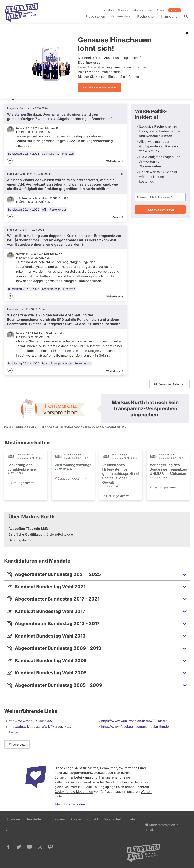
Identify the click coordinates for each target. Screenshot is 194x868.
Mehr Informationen (70, 804)
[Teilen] (10, 161)
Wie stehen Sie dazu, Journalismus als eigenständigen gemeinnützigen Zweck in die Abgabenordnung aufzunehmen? (60, 117)
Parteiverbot (58, 209)
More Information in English (162, 827)
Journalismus (51, 154)
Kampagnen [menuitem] (170, 17)
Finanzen (68, 154)
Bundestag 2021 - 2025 (24, 154)
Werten (146, 792)
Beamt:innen (82, 363)
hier (123, 427)
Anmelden (108, 10)
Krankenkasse (51, 289)
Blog (150, 10)
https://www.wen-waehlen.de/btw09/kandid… (136, 721)
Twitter (14, 732)
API (9, 830)
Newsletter (124, 10)
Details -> (118, 217)
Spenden (175, 10)
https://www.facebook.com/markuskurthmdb (135, 727)
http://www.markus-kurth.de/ (30, 721)
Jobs (132, 819)
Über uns (138, 10)
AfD (45, 209)
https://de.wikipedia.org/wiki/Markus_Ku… (40, 727)
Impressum (56, 819)
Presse (76, 819)
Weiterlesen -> (115, 161)
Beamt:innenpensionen (57, 363)
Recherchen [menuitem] (146, 17)
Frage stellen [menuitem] (95, 17)
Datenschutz (113, 819)
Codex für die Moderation (74, 792)
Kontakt (161, 10)
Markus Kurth (54, 128)
